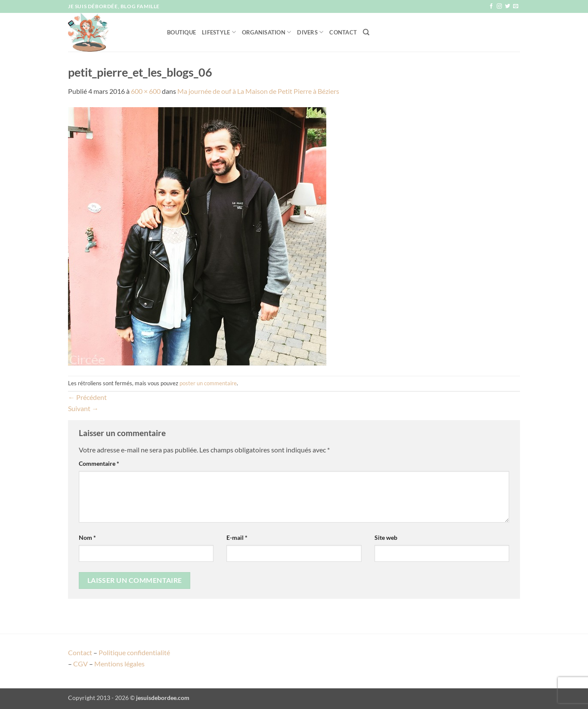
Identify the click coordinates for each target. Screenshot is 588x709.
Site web (386, 537)
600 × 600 (146, 91)
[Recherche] (366, 32)
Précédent (87, 397)
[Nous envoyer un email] (516, 6)
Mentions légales (119, 664)
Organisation (267, 32)
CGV (80, 664)
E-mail (237, 537)
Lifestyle (219, 32)
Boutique (181, 32)
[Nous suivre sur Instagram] (499, 6)
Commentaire (99, 463)
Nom (87, 537)
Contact (343, 32)
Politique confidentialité (134, 652)
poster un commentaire (208, 383)
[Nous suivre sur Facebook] (491, 6)
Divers (310, 32)
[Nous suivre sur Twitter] (508, 6)
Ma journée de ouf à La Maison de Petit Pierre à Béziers (258, 91)
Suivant (83, 408)
